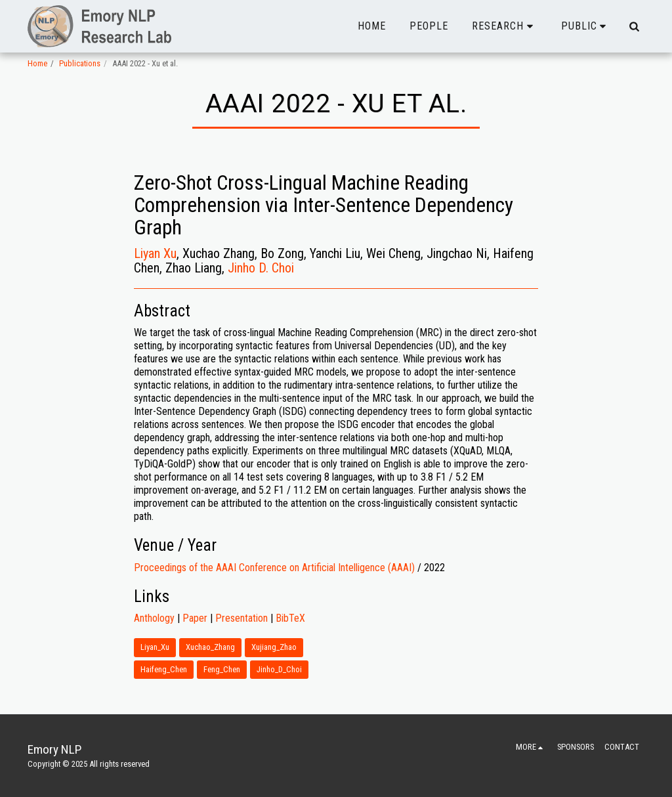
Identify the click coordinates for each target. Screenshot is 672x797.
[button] (505, 26)
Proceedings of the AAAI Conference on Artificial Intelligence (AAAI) (274, 568)
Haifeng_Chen (164, 669)
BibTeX (290, 618)
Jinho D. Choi (261, 268)
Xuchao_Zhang (210, 647)
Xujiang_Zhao (274, 647)
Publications (80, 63)
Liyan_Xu (155, 647)
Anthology (154, 618)
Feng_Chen (222, 669)
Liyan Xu (155, 253)
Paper (195, 618)
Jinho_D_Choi (279, 669)
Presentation (241, 618)
